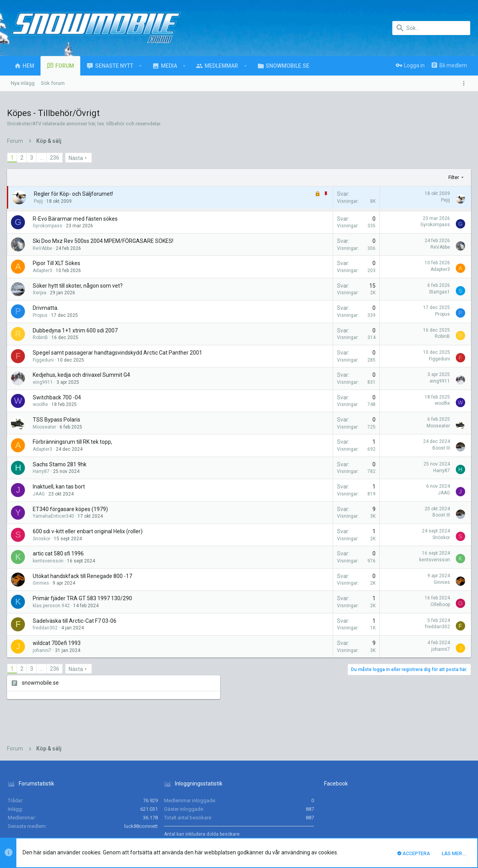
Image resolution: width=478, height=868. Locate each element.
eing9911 (44, 382)
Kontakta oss (318, 805)
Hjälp (427, 805)
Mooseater (45, 427)
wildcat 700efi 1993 (57, 643)
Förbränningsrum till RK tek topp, (73, 442)
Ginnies (42, 583)
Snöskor (42, 539)
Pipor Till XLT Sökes (57, 263)
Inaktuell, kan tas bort (60, 487)
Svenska (57, 805)
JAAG (40, 494)
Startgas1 (333, 292)
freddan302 (46, 628)
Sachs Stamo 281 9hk (60, 464)
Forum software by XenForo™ (71, 828)
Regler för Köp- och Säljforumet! (74, 194)
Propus (41, 315)
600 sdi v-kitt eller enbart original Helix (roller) (88, 531)
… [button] (42, 158)
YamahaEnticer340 (54, 516)
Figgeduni (44, 360)
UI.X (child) (22, 805)
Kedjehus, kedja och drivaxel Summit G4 (82, 375)
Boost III (335, 448)
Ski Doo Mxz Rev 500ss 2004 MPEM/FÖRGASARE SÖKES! (104, 241)
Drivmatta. (46, 308)
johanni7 (43, 650)
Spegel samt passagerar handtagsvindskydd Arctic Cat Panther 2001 (118, 353)
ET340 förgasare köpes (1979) (71, 509)
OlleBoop (334, 604)
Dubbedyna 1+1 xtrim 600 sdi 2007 (76, 330)
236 (55, 158)
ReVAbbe (43, 248)
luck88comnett (141, 764)
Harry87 (42, 471)
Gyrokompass (48, 226)
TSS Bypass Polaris (57, 420)
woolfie (41, 404)
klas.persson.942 (52, 606)
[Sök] (431, 28)
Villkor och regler (357, 805)
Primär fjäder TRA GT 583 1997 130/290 (83, 598)
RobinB (41, 337)
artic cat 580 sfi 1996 (59, 553)
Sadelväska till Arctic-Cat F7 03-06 (75, 621)
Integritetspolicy (399, 805)
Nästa (77, 158)
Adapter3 (43, 271)
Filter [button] (348, 177)
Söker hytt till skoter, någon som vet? (78, 286)
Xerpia (40, 293)
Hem (443, 805)
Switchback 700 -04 (58, 397)
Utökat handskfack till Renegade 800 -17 (83, 576)
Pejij (39, 201)
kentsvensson (49, 561)
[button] (140, 66)
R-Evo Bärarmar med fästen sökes (76, 219)
